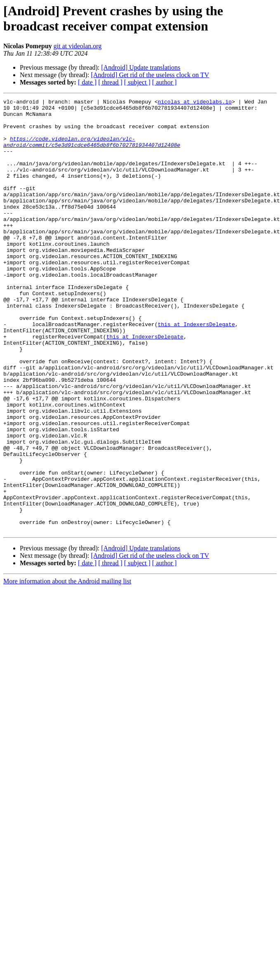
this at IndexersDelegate (196, 370)
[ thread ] (110, 82)
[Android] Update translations (141, 67)
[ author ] (165, 82)
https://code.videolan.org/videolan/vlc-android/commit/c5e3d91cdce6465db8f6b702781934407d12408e (92, 151)
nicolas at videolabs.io (194, 103)
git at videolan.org (78, 46)
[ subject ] (137, 82)
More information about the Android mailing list (67, 668)
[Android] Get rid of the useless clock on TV (150, 75)
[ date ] (87, 82)
